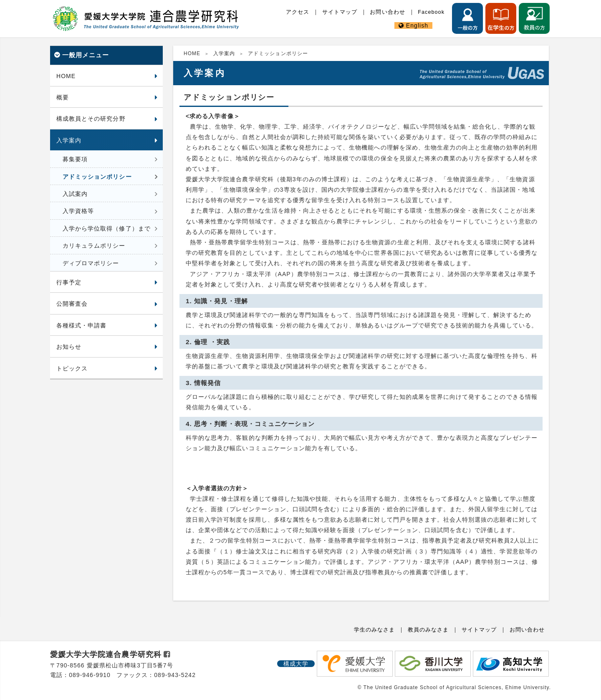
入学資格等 (78, 211)
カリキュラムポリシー (94, 246)
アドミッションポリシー (97, 177)
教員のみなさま (428, 630)
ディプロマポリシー (91, 263)
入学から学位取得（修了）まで (107, 228)
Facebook (431, 12)
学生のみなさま (374, 630)
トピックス (72, 368)
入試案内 (75, 194)
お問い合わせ (387, 12)
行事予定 (69, 282)
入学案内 (69, 140)
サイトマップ (340, 12)
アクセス (298, 12)
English (417, 25)
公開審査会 (72, 304)
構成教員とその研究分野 (91, 119)
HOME (66, 76)
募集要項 (75, 159)
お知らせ (69, 347)
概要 (63, 97)
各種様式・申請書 (81, 325)
